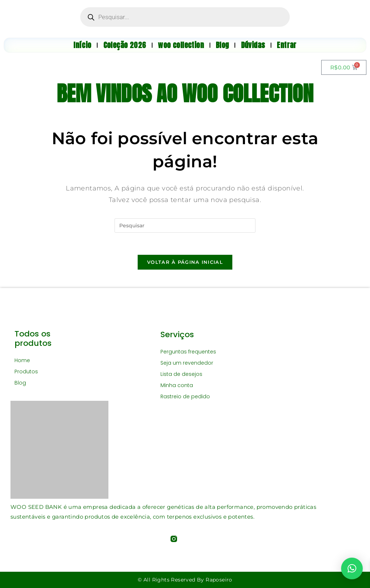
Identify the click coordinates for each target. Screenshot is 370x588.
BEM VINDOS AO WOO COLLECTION (185, 93)
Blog (20, 383)
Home (22, 360)
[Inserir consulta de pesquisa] (185, 226)
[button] (352, 568)
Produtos (26, 372)
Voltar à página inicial (185, 262)
